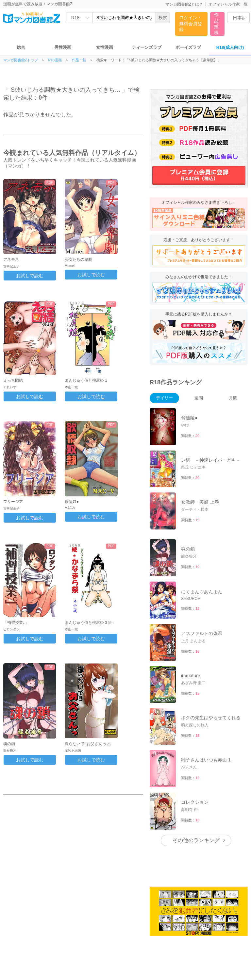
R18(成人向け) (230, 47)
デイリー (164, 398)
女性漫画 (105, 47)
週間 (199, 398)
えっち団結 (13, 380)
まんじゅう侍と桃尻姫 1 (86, 380)
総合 (21, 47)
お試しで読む (30, 276)
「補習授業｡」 (16, 623)
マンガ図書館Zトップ (21, 60)
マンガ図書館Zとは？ (184, 4)
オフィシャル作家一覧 (228, 4)
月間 (233, 398)
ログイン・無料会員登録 (191, 24)
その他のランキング (196, 840)
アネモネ (11, 259)
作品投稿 (216, 24)
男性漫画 (63, 47)
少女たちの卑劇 (78, 259)
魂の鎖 (9, 744)
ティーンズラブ (147, 47)
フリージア (13, 502)
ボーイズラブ (188, 47)
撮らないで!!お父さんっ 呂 (88, 744)
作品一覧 (79, 60)
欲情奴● (72, 502)
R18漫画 (55, 60)
